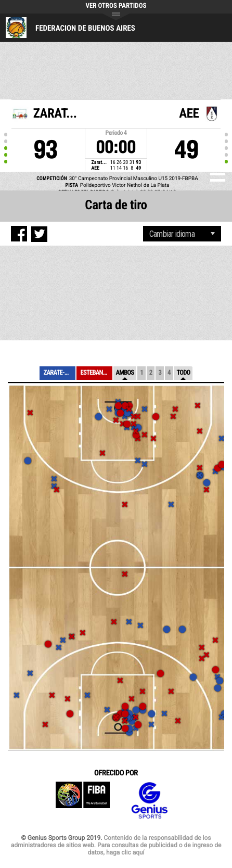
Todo (183, 373)
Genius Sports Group (149, 801)
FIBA (83, 801)
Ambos (125, 373)
